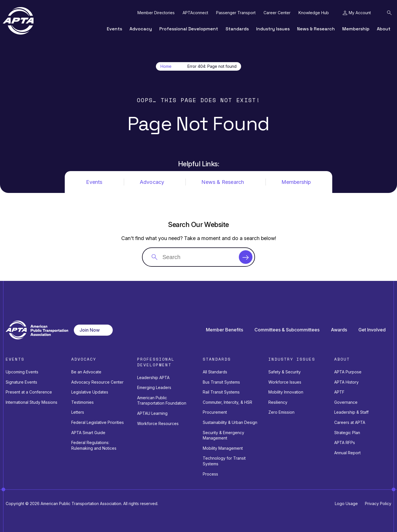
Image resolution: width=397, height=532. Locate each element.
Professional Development (189, 29)
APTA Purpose (348, 372)
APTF (339, 392)
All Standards (215, 372)
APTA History (346, 382)
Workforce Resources (158, 423)
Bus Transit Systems (221, 382)
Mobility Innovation (286, 392)
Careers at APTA (350, 422)
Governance (346, 402)
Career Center (277, 13)
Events (114, 29)
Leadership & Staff (351, 412)
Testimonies (82, 402)
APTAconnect (195, 13)
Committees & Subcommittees (287, 330)
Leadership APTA (153, 378)
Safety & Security (285, 372)
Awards (339, 330)
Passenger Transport (236, 13)
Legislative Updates (90, 392)
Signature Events (21, 382)
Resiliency (278, 402)
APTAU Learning (152, 413)
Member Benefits (224, 330)
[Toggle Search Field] (389, 13)
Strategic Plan (347, 433)
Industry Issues (273, 29)
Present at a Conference (29, 392)
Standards (237, 29)
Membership (356, 29)
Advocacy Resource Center (97, 382)
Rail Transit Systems (221, 392)
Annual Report (347, 453)
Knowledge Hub (314, 13)
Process (210, 474)
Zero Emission (281, 412)
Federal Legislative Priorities (98, 422)
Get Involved (372, 330)
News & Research (316, 29)
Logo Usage (346, 503)
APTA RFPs (345, 442)
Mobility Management (223, 448)
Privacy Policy (378, 503)
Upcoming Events (22, 372)
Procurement (215, 412)
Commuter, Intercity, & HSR (227, 402)
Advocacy (141, 29)
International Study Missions (32, 402)
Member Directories (156, 13)
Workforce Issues (285, 382)
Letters (78, 412)
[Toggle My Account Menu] (357, 13)
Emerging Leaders (154, 387)
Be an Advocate (86, 372)
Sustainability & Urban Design (230, 422)
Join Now (90, 330)
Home (166, 66)
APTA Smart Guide (88, 433)
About (384, 29)
